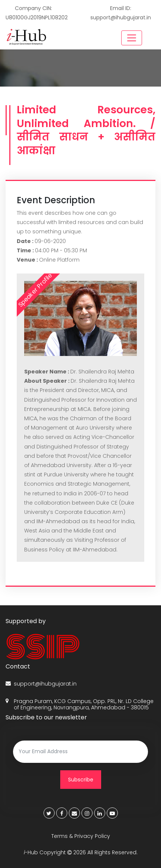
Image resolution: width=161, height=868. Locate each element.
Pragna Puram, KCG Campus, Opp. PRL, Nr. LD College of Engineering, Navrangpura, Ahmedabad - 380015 (80, 705)
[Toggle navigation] (132, 38)
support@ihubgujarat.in (41, 684)
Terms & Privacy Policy (81, 836)
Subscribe (81, 780)
